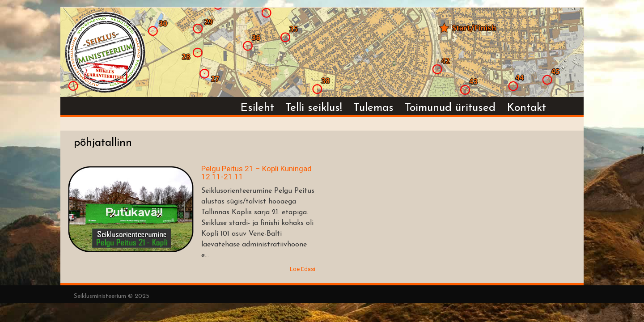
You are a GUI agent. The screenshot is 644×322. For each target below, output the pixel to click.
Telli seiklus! (314, 108)
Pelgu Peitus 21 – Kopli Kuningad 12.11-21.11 (256, 173)
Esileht (257, 108)
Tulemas (373, 108)
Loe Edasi (303, 269)
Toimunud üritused (450, 108)
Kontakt (526, 108)
